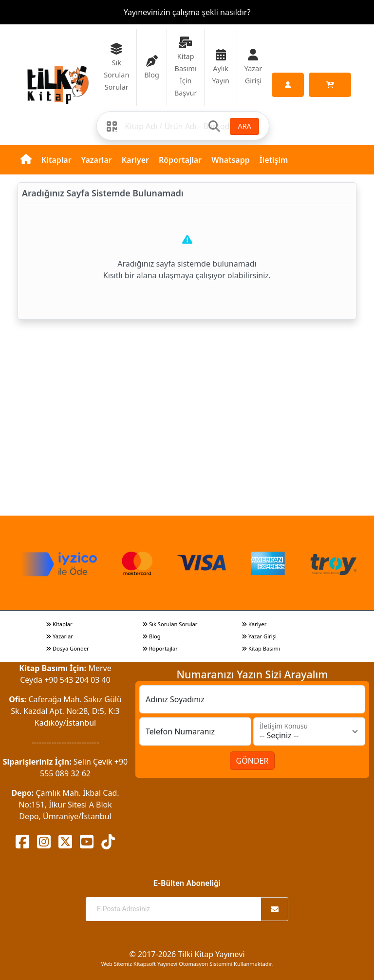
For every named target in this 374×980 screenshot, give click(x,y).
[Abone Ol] (275, 909)
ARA (244, 126)
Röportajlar (180, 160)
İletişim (274, 160)
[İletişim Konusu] (309, 731)
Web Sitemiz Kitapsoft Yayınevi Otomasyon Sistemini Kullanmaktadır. (187, 964)
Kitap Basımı (261, 648)
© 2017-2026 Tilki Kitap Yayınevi (187, 954)
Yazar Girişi (259, 636)
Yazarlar (97, 160)
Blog (151, 636)
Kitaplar (56, 160)
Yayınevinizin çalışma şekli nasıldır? (187, 12)
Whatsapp (231, 160)
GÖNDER (252, 761)
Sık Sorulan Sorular (170, 624)
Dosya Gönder (67, 648)
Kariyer (135, 160)
